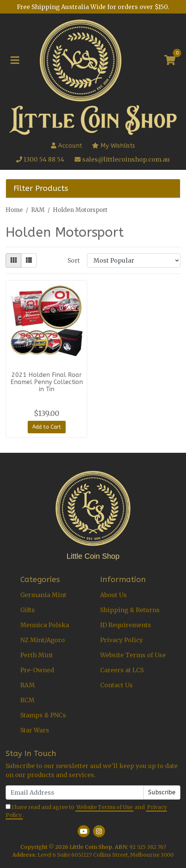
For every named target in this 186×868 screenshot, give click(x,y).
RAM (28, 685)
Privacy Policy (121, 640)
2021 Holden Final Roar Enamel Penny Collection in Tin (47, 382)
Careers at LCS (122, 670)
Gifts (28, 610)
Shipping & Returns (130, 610)
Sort (74, 260)
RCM (27, 700)
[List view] (29, 260)
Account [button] (67, 146)
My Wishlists (113, 146)
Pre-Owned (37, 670)
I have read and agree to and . (86, 811)
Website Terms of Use (133, 655)
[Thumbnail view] (13, 260)
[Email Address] (75, 792)
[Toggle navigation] (15, 60)
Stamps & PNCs (43, 715)
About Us (113, 595)
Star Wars (35, 730)
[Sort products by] (134, 260)
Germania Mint (43, 595)
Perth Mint (37, 655)
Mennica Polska (45, 625)
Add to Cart (47, 427)
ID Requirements (126, 625)
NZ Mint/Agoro (43, 640)
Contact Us (116, 685)
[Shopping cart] (170, 60)
